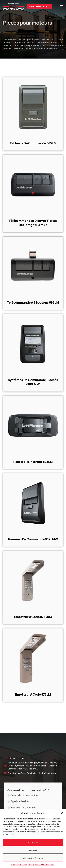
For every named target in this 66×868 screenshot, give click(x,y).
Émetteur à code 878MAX (33, 617)
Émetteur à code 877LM (33, 694)
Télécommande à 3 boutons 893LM (33, 302)
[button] (62, 813)
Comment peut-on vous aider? (28, 790)
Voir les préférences (33, 858)
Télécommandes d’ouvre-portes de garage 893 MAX (33, 223)
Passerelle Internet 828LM (33, 462)
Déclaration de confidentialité (41, 864)
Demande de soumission (24, 795)
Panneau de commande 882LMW (33, 539)
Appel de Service (20, 801)
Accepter (33, 842)
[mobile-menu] (59, 6)
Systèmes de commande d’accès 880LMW (33, 382)
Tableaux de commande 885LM (33, 143)
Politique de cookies (19, 864)
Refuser (33, 850)
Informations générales (23, 807)
